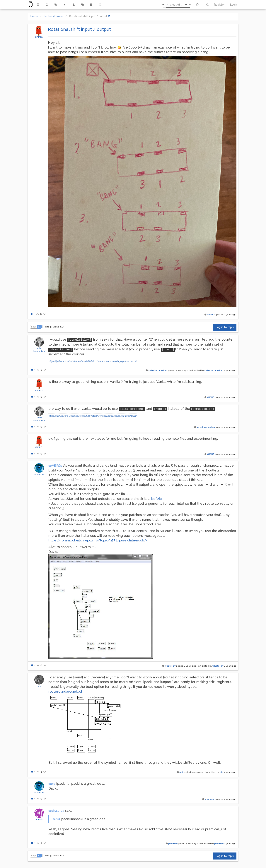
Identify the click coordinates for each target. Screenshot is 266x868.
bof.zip (157, 499)
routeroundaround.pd (65, 691)
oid (39, 686)
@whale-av (56, 811)
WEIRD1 (39, 37)
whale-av (39, 474)
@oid (52, 784)
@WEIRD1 (55, 466)
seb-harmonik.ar (158, 370)
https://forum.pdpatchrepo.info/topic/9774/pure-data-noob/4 (98, 540)
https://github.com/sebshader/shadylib (69, 361)
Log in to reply (225, 327)
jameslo (39, 819)
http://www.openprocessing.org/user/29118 (114, 361)
